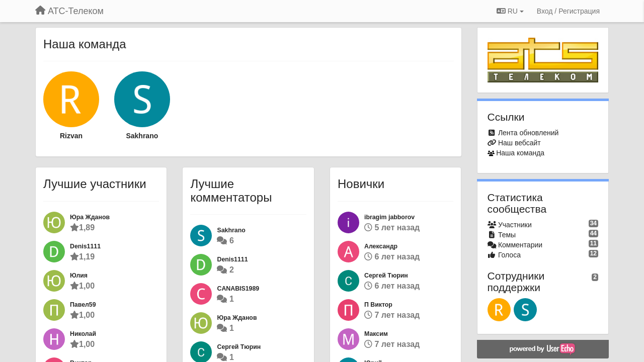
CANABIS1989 (238, 289)
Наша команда (520, 153)
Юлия (79, 276)
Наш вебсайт (519, 143)
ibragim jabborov (389, 217)
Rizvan (71, 136)
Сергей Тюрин (239, 347)
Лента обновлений (528, 133)
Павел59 (83, 305)
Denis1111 (85, 246)
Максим (376, 334)
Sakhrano (142, 136)
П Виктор (378, 305)
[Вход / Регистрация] (568, 11)
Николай (83, 334)
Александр (381, 246)
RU (510, 11)
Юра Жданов (90, 217)
